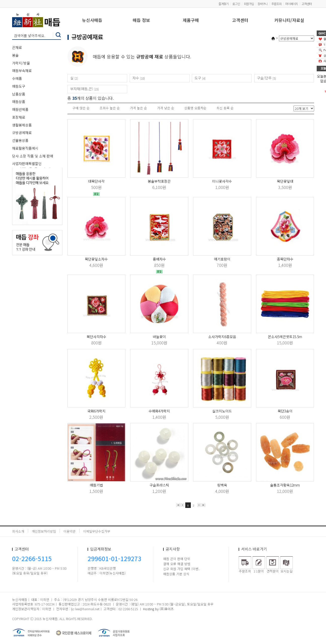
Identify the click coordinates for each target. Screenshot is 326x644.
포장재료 (19, 117)
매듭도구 (19, 86)
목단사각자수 (96, 337)
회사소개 (18, 531)
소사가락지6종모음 (222, 337)
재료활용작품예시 (25, 148)
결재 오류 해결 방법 (177, 564)
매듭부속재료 (22, 71)
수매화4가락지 (159, 411)
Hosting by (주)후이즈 (158, 609)
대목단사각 (96, 181)
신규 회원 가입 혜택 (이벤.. (182, 569)
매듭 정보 (141, 21)
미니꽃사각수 (222, 181)
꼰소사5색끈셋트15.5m (285, 337)
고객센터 (307, 4)
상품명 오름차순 (195, 108)
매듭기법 (96, 485)
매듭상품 (19, 102)
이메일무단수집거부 (97, 531)
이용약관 (69, 531)
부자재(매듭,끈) (82, 89)
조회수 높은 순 (110, 108)
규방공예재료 (22, 133)
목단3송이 (285, 411)
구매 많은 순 (81, 108)
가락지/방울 (21, 63)
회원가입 (249, 4)
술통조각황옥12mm (285, 485)
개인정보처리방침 (44, 531)
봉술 (15, 55)
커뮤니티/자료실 (289, 21)
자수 (136, 78)
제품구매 (191, 21)
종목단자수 (285, 259)
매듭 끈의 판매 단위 (177, 559)
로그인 (236, 4)
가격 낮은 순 (166, 108)
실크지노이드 (222, 411)
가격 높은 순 (138, 108)
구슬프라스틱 (159, 485)
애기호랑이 (222, 259)
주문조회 (276, 4)
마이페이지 (292, 4)
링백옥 (222, 485)
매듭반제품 (20, 109)
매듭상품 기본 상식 (176, 574)
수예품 (17, 78)
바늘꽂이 (159, 337)
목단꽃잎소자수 (96, 259)
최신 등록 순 (225, 108)
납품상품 (19, 94)
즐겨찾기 (224, 4)
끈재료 (17, 47)
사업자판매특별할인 (27, 164)
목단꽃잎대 (285, 181)
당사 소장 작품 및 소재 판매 (33, 156)
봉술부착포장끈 (159, 181)
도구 (198, 78)
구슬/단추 (264, 78)
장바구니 (263, 4)
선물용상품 (20, 140)
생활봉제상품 (22, 125)
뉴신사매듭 (92, 21)
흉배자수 (159, 259)
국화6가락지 (96, 411)
